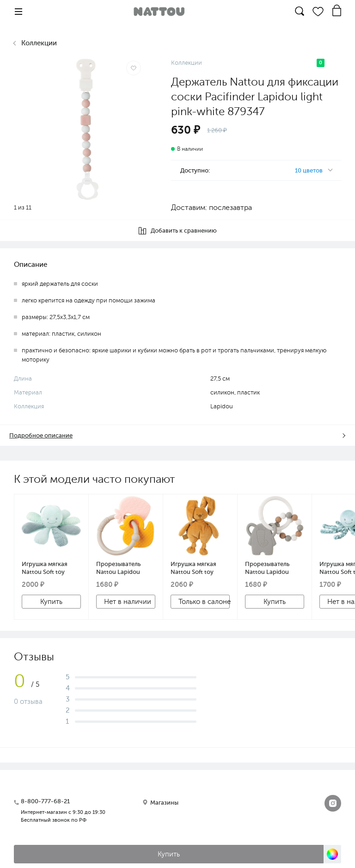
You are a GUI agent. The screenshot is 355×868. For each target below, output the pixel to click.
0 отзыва (28, 702)
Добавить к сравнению (178, 231)
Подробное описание (41, 435)
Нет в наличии (128, 602)
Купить (51, 602)
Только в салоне (204, 602)
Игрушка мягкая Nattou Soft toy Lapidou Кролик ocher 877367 (193, 568)
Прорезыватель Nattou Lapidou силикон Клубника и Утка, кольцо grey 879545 (125, 568)
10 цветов (309, 170)
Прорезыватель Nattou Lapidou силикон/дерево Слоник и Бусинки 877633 (271, 568)
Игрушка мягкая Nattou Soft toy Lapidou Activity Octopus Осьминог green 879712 (49, 568)
